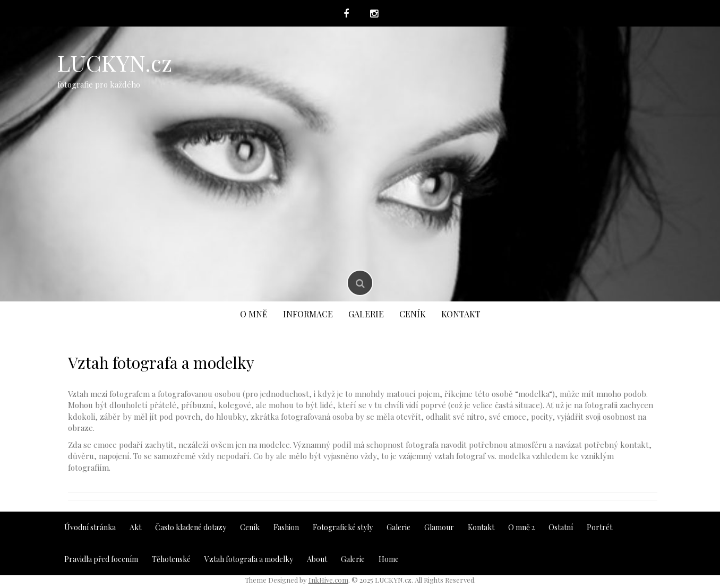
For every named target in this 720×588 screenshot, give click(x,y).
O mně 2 (521, 527)
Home (389, 559)
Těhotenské (171, 559)
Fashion (286, 527)
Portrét (599, 527)
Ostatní (561, 527)
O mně (254, 314)
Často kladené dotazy (191, 527)
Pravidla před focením (101, 559)
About (317, 559)
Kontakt (461, 314)
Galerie (366, 314)
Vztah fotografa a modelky (249, 559)
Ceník (413, 314)
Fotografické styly (343, 527)
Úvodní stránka (90, 527)
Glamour (439, 527)
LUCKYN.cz (115, 63)
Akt (135, 527)
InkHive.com (328, 580)
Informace (308, 314)
